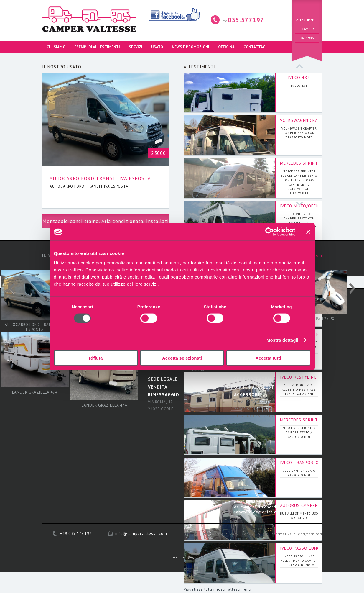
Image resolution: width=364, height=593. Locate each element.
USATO (157, 47)
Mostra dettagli (282, 340)
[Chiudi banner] (308, 232)
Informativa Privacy (220, 534)
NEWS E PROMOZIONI (191, 47)
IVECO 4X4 (299, 78)
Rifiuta (96, 358)
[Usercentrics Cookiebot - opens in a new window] (270, 232)
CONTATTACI (255, 47)
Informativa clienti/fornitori (296, 534)
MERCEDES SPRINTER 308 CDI (311, 163)
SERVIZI (136, 47)
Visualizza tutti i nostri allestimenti (218, 589)
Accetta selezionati (182, 358)
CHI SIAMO (56, 47)
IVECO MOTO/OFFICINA (304, 206)
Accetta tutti (268, 358)
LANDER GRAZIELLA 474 (35, 392)
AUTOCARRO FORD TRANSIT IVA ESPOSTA (100, 178)
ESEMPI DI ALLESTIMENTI (97, 47)
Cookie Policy (254, 534)
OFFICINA (226, 47)
